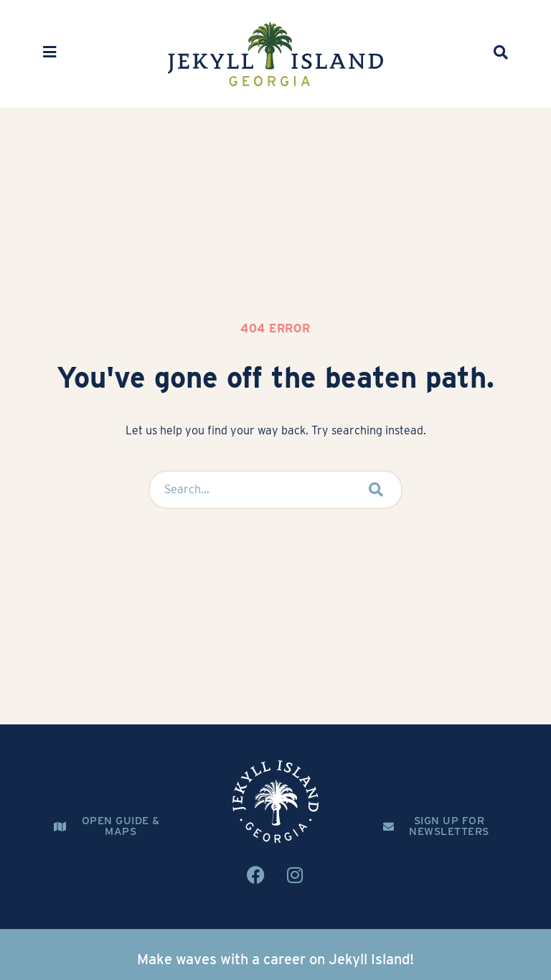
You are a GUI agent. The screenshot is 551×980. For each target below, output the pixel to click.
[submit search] (376, 490)
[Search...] (247, 490)
